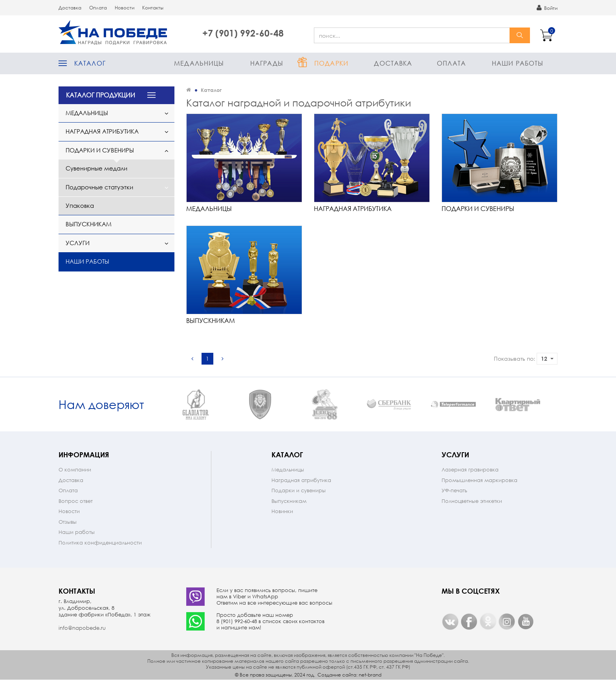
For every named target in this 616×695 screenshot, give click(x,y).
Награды (267, 63)
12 (547, 359)
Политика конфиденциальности (100, 558)
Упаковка (80, 205)
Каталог (90, 63)
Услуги (78, 243)
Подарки (331, 63)
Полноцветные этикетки (472, 516)
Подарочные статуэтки (99, 187)
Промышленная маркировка (479, 496)
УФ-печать (454, 506)
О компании (75, 485)
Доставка (70, 8)
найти (520, 35)
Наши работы (518, 63)
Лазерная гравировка (470, 485)
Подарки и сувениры (100, 150)
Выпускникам (89, 224)
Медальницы (199, 63)
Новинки (282, 527)
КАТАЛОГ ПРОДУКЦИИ (101, 95)
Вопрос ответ (76, 516)
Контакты (153, 8)
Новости (125, 8)
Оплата (98, 8)
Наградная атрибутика (102, 131)
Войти (547, 8)
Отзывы (68, 537)
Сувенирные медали (96, 168)
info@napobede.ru (82, 643)
